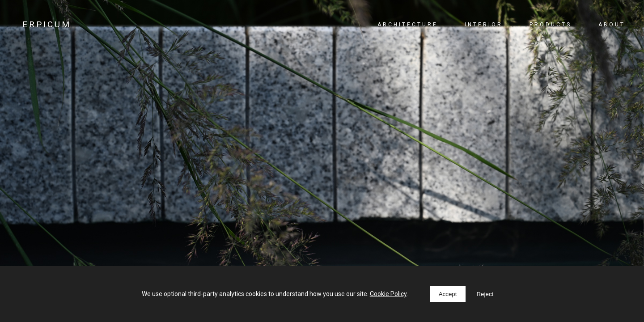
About (612, 25)
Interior (484, 25)
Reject (485, 294)
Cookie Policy (388, 294)
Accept (448, 294)
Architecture (408, 25)
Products (551, 25)
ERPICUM (47, 24)
